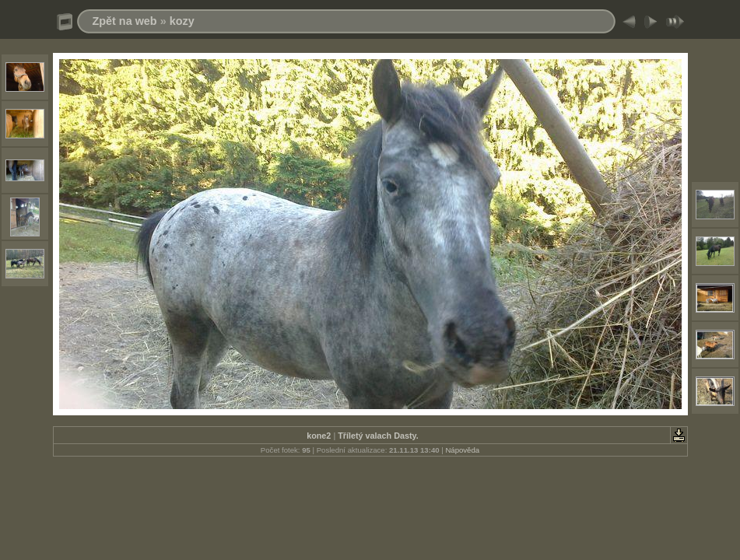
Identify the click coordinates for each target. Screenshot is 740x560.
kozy (182, 21)
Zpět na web (125, 21)
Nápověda (462, 450)
